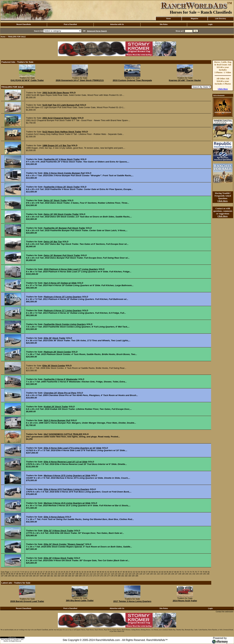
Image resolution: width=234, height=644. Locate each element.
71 (183, 572)
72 (186, 572)
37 (95, 572)
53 (136, 572)
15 (39, 572)
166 (70, 576)
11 (28, 572)
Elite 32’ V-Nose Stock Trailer (59, 531)
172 (91, 576)
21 (54, 572)
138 (180, 574)
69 (178, 572)
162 (55, 576)
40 (103, 572)
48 (124, 572)
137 (176, 574)
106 (70, 574)
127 (144, 574)
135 (169, 574)
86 (12, 574)
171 (87, 576)
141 (190, 574)
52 (134, 572)
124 (134, 574)
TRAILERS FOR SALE (17, 37)
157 (38, 576)
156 (34, 576)
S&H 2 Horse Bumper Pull (57, 420)
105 (66, 574)
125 (137, 574)
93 (30, 574)
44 (113, 572)
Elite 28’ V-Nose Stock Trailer (59, 558)
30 (77, 572)
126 (141, 574)
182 (126, 576)
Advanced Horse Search (97, 31)
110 (84, 574)
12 (31, 572)
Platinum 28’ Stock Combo (57, 352)
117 (109, 574)
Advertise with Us (117, 24)
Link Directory (220, 19)
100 (49, 574)
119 (116, 574)
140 (187, 574)
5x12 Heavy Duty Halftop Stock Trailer (62, 132)
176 (105, 576)
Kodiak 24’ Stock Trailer (56, 407)
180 (119, 576)
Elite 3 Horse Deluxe (54, 517)
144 (201, 574)
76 (196, 572)
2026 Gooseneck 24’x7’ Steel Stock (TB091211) (80, 80)
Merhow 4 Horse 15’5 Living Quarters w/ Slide (67, 476)
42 (108, 572)
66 (170, 572)
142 (194, 574)
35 (90, 572)
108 (77, 574)
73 (188, 572)
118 (112, 574)
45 (116, 572)
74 (191, 572)
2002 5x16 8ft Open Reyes (56, 93)
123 (130, 574)
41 (106, 572)
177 (108, 576)
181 (123, 576)
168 (77, 576)
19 (49, 572)
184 (133, 576)
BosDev (6, 641)
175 (101, 576)
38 (98, 572)
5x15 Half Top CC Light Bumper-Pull (61, 105)
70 (180, 572)
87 (15, 574)
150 (13, 576)
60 (155, 572)
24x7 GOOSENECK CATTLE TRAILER (63, 434)
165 (66, 576)
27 (70, 572)
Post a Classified (70, 24)
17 (44, 572)
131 (155, 574)
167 (73, 576)
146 (208, 574)
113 (95, 574)
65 (168, 572)
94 (33, 574)
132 (158, 574)
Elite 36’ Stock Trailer (55, 338)
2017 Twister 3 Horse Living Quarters (132, 601)
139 (183, 574)
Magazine (194, 19)
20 (52, 572)
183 (130, 576)
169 (80, 576)
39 (100, 572)
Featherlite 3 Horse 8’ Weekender (61, 379)
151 (16, 576)
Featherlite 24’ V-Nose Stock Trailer (62, 159)
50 (129, 572)
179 (116, 576)
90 (22, 574)
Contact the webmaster (225, 612)
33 (85, 572)
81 (209, 572)
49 (126, 572)
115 (102, 574)
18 (46, 572)
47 (121, 572)
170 (84, 576)
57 (147, 572)
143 (197, 574)
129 (148, 574)
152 (20, 576)
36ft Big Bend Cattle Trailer (80, 600)
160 (48, 576)
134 (165, 574)
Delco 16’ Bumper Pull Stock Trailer (62, 255)
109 (81, 574)
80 (206, 572)
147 (2, 576)
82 (2, 574)
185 (137, 576)
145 (204, 574)
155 (31, 576)
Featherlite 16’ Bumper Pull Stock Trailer (65, 228)
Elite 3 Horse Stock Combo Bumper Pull (64, 173)
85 (10, 574)
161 (52, 576)
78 (201, 572)
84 (7, 574)
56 (144, 572)
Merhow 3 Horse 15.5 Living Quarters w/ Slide (67, 503)
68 (175, 572)
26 (67, 572)
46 (118, 572)
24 (62, 572)
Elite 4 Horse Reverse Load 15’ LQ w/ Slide (66, 462)
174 (98, 576)
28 (72, 572)
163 (59, 576)
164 (62, 576)
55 (142, 572)
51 (131, 572)
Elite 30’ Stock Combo (54, 366)
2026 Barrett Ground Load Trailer (27, 601)
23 (59, 572)
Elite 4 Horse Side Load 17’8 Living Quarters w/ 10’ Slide (73, 448)
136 (173, 574)
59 (152, 572)
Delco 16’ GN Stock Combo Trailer (61, 214)
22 (57, 572)
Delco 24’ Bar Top (53, 242)
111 (88, 574)
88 (17, 574)
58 (149, 572)
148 (6, 576)
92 (28, 574)
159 (45, 576)
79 (204, 572)
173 (94, 576)
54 (139, 572)
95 (35, 574)
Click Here (223, 89)
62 (160, 572)
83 (4, 574)
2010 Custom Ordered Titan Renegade (132, 80)
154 (27, 576)
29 (75, 572)
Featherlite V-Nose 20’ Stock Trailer (62, 187)
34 (88, 572)
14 (36, 572)
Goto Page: (5, 572)
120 (119, 574)
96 (38, 574)
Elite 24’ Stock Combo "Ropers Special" (64, 544)
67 (173, 572)
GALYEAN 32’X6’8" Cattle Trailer (27, 80)
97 (40, 574)
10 (26, 572)
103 (59, 574)
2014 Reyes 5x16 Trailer (185, 601)
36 (93, 572)
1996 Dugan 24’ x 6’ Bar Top (57, 145)
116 (105, 574)
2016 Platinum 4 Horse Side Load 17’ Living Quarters (71, 269)
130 (151, 574)
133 (162, 574)
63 (162, 572)
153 (24, 576)
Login (210, 24)
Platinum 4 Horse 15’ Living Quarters (63, 297)
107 (73, 574)
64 (165, 572)
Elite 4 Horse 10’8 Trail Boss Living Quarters (67, 489)
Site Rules (164, 24)
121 (123, 574)
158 (41, 576)
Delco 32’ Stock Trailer (55, 200)
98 (43, 574)
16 (41, 572)
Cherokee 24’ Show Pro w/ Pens (60, 393)
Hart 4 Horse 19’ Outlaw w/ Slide (60, 283)
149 (9, 576)
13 (33, 572)
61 (157, 572)
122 (127, 574)
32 (82, 572)
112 (91, 574)
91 (25, 574)
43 (111, 572)
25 (64, 572)
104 (63, 574)
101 (52, 574)
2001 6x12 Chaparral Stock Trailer (60, 118)
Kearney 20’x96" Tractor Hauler (185, 80)
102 (56, 574)
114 (98, 574)
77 (198, 572)
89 (20, 574)
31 (80, 572)
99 (46, 574)
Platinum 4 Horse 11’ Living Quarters (63, 310)
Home (169, 19)
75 (193, 572)
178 (112, 576)
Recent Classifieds (24, 24)
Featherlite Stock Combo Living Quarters (65, 324)
